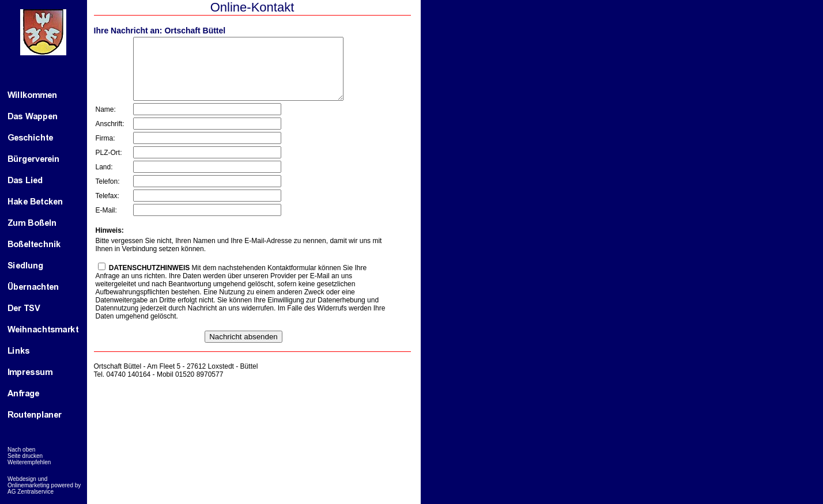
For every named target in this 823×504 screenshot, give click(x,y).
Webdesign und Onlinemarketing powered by (44, 482)
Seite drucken (25, 456)
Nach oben (21, 450)
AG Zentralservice (31, 492)
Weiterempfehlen (29, 462)
